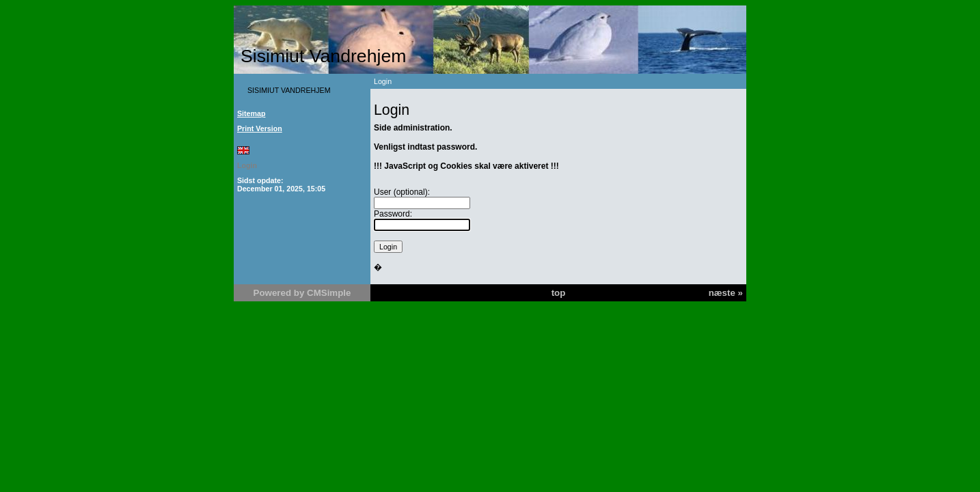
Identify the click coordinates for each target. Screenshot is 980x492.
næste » (726, 293)
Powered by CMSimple (302, 293)
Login (247, 165)
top (559, 293)
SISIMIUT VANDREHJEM (289, 90)
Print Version (260, 128)
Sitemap (251, 113)
